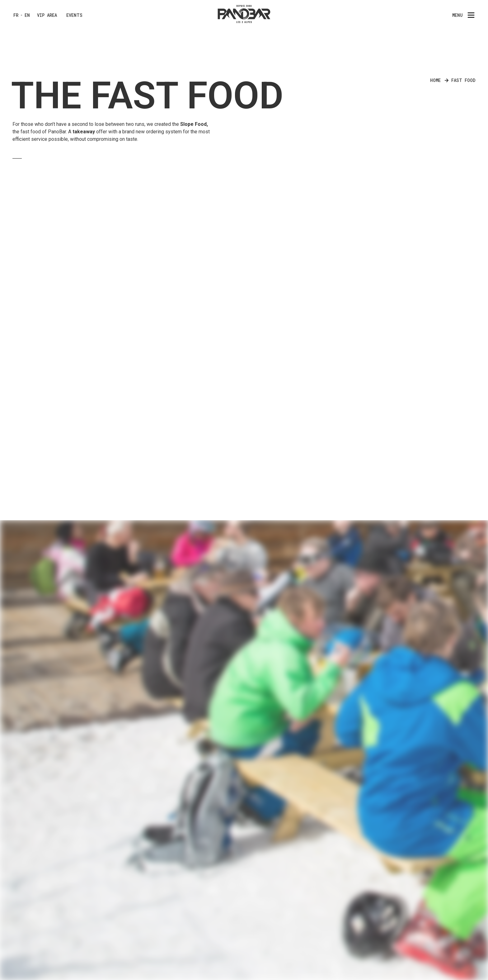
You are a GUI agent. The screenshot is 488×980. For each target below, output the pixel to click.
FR (16, 15)
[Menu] (471, 15)
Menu (457, 15)
